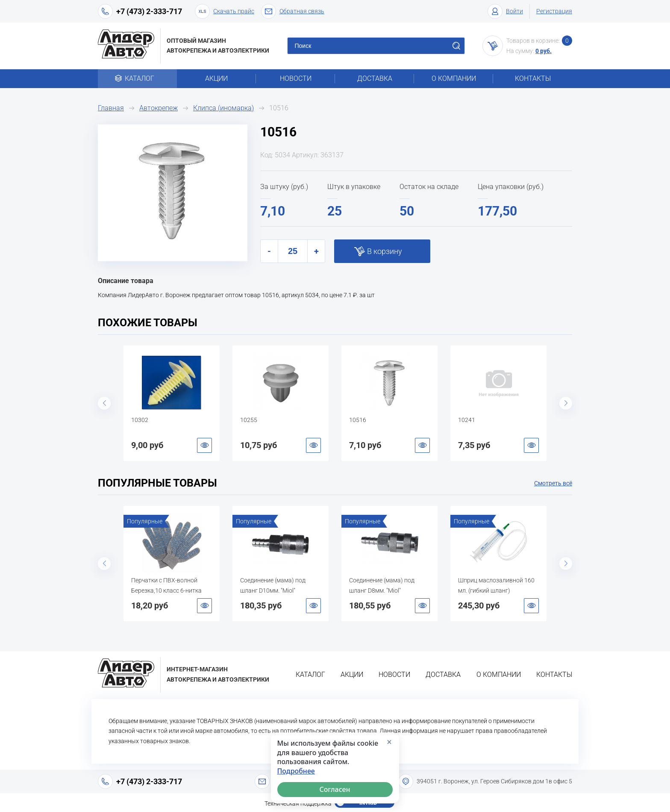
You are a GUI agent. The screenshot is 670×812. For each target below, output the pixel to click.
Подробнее (296, 771)
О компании (454, 78)
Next (566, 403)
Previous (104, 403)
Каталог (137, 78)
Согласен (335, 789)
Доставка (375, 78)
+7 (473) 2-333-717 (149, 11)
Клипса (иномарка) (223, 108)
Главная (111, 108)
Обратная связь (293, 11)
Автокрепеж (159, 108)
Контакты (533, 78)
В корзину (385, 251)
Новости (296, 78)
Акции (216, 78)
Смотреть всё (553, 483)
